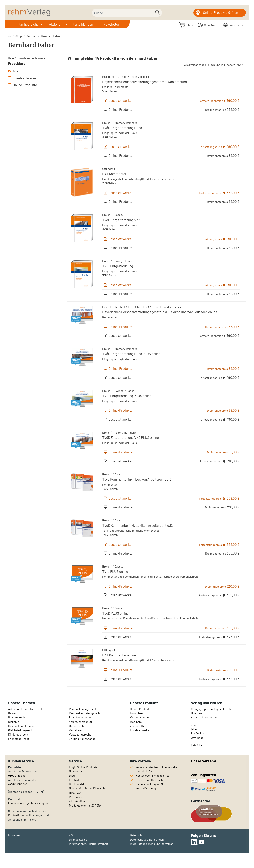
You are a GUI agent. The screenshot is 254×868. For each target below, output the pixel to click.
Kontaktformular (18, 815)
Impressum (15, 835)
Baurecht (14, 713)
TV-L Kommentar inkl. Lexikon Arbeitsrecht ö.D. (137, 479)
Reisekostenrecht (80, 717)
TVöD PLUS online (115, 613)
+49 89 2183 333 (18, 784)
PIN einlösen (77, 797)
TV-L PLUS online (115, 571)
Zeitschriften (138, 726)
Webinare (136, 722)
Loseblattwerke (22, 78)
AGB (72, 835)
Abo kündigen (78, 801)
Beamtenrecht (17, 717)
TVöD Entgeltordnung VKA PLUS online (131, 437)
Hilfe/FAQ (75, 793)
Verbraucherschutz (81, 722)
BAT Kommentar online (119, 655)
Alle (13, 71)
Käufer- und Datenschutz (151, 780)
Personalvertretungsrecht (85, 713)
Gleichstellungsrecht (21, 730)
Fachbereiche (29, 24)
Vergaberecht (77, 730)
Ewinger (119, 261)
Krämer (119, 123)
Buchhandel (76, 784)
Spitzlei (166, 307)
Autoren (31, 36)
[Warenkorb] (233, 25)
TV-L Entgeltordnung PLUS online (127, 396)
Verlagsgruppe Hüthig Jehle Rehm (212, 709)
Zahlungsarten (204, 775)
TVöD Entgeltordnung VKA (121, 220)
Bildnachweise (78, 839)
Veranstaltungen (140, 717)
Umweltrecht (77, 726)
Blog (72, 776)
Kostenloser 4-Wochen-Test (153, 776)
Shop (19, 36)
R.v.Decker (197, 733)
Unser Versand (204, 761)
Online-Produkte (23, 85)
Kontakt (74, 780)
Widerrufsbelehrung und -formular (151, 844)
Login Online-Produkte (83, 767)
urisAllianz (198, 745)
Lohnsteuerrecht (19, 739)
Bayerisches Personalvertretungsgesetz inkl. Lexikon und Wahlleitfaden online (160, 312)
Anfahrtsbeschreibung (205, 717)
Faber (124, 77)
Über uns (197, 713)
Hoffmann (130, 432)
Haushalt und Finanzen (22, 726)
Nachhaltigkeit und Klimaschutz (89, 788)
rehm (194, 725)
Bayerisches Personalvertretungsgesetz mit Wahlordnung (145, 82)
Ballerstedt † (110, 77)
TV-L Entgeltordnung (118, 266)
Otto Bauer (198, 738)
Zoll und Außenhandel (83, 739)
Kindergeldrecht (18, 734)
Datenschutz (138, 835)
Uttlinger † (109, 169)
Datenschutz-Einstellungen (147, 839)
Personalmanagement (83, 709)
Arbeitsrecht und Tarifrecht (25, 709)
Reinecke (132, 123)
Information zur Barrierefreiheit (89, 844)
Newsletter (111, 24)
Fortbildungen (83, 24)
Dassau (119, 215)
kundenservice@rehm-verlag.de (28, 803)
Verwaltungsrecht (80, 734)
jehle (194, 729)
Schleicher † (142, 307)
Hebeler (145, 77)
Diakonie (14, 722)
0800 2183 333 (17, 776)
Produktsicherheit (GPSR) (85, 805)
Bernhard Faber (51, 36)
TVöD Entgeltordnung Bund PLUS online (131, 354)
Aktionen (56, 24)
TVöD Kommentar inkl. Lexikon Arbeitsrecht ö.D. (138, 525)
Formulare (136, 713)
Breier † (107, 123)
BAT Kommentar (114, 174)
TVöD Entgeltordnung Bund (122, 128)
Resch (134, 77)
